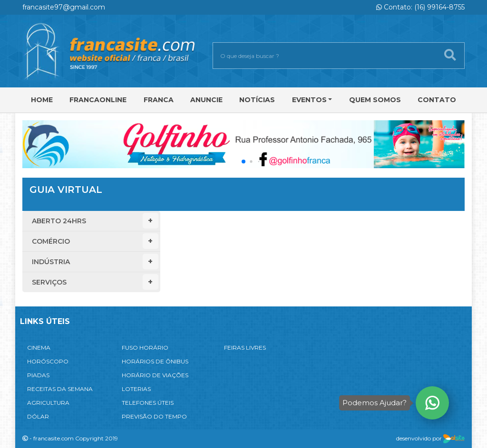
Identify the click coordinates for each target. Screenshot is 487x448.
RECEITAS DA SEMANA (60, 389)
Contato (437, 100)
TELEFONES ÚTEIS (148, 403)
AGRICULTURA (48, 403)
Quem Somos (375, 100)
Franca (159, 100)
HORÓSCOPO (48, 361)
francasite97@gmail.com (64, 7)
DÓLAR (38, 416)
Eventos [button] (309, 100)
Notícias (257, 100)
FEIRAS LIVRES (245, 348)
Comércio (95, 241)
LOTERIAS (136, 389)
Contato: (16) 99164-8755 (420, 7)
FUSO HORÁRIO (145, 348)
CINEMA (39, 348)
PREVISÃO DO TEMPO (154, 416)
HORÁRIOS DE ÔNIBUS (155, 361)
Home (42, 100)
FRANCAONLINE (98, 100)
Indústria (95, 262)
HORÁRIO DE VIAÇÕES (155, 375)
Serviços (95, 282)
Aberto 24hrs (95, 221)
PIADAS (38, 375)
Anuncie (206, 100)
